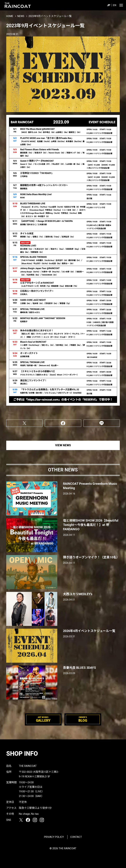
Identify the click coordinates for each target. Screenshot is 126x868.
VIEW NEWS (63, 445)
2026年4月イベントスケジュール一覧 (89, 631)
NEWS (21, 16)
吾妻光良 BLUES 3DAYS (79, 668)
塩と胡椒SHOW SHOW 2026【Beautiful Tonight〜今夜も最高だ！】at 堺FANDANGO (91, 525)
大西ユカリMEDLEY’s (78, 594)
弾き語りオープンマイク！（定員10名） (91, 557)
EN (115, 5)
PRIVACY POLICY (54, 837)
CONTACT (76, 837)
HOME (10, 16)
